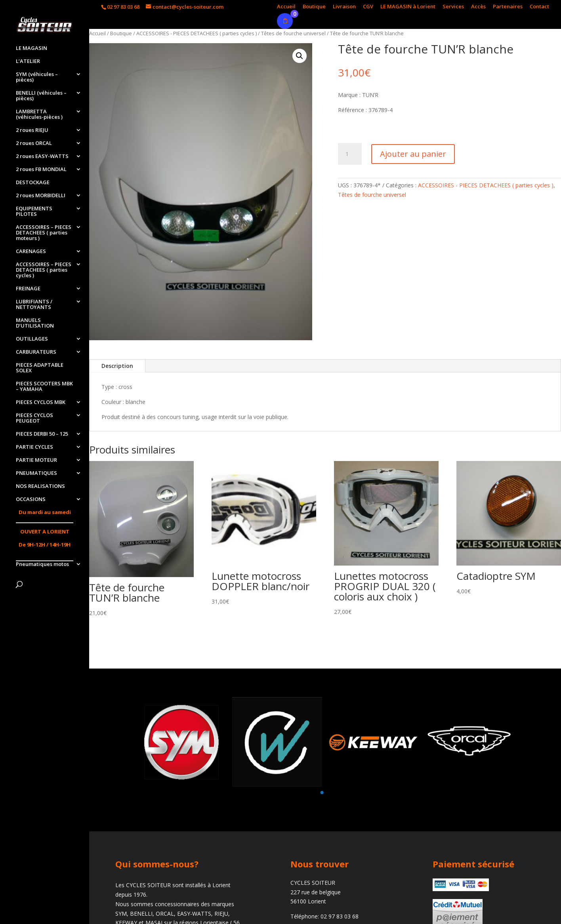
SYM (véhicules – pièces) (37, 77)
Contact (539, 7)
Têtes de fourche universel (293, 33)
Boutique (314, 7)
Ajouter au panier (413, 154)
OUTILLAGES (32, 339)
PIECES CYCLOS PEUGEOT (34, 418)
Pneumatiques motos (42, 564)
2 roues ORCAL (34, 143)
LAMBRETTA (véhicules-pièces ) (39, 114)
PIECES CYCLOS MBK (41, 402)
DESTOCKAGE (33, 183)
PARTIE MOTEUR (36, 460)
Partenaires (508, 7)
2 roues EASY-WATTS (42, 156)
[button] (322, 793)
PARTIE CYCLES (34, 447)
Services (453, 7)
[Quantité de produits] (350, 154)
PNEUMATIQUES (36, 473)
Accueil (286, 7)
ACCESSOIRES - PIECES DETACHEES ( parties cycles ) (197, 33)
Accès (478, 7)
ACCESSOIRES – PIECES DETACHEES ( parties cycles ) (44, 270)
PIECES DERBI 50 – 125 (42, 434)
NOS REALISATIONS (40, 486)
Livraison (344, 7)
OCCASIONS (31, 499)
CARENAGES (31, 251)
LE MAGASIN (31, 48)
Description (117, 366)
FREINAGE (28, 289)
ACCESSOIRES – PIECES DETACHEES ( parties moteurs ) (44, 233)
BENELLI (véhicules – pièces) (41, 96)
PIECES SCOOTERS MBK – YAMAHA (44, 387)
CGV (368, 7)
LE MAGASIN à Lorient (408, 7)
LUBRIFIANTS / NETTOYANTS (34, 305)
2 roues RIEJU (32, 130)
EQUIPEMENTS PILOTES (34, 211)
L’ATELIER (28, 61)
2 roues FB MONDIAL (41, 170)
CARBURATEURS (36, 352)
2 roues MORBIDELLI (41, 196)
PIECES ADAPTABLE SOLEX (40, 368)
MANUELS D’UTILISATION (35, 323)
